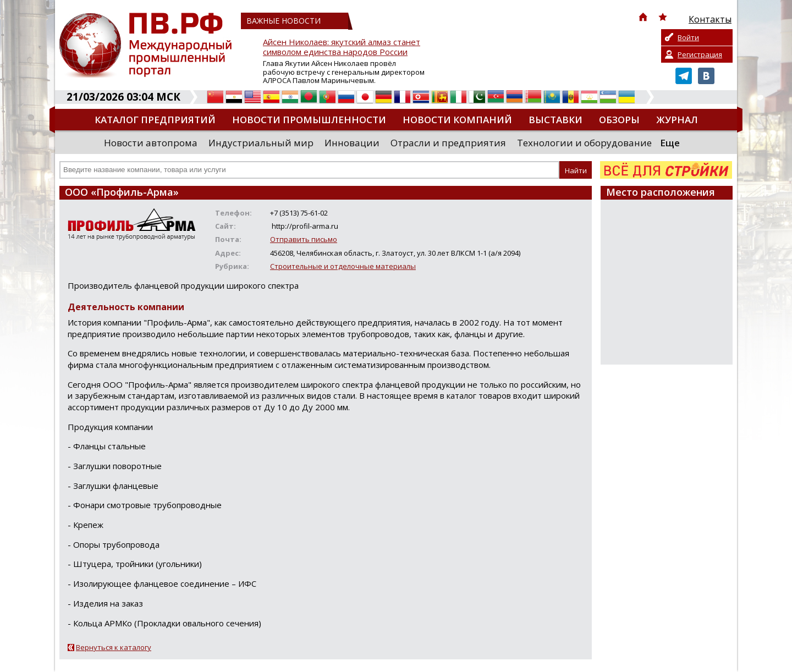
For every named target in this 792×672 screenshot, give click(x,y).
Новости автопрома (151, 143)
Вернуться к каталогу (114, 647)
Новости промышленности (309, 120)
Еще (670, 143)
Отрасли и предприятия (448, 143)
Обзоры (619, 120)
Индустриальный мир (261, 143)
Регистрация (700, 54)
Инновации (352, 143)
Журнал (677, 120)
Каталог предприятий (155, 120)
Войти (688, 37)
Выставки (555, 120)
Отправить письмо (304, 239)
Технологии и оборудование (584, 143)
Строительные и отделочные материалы (343, 266)
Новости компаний (457, 120)
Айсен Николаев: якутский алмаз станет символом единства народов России (342, 47)
